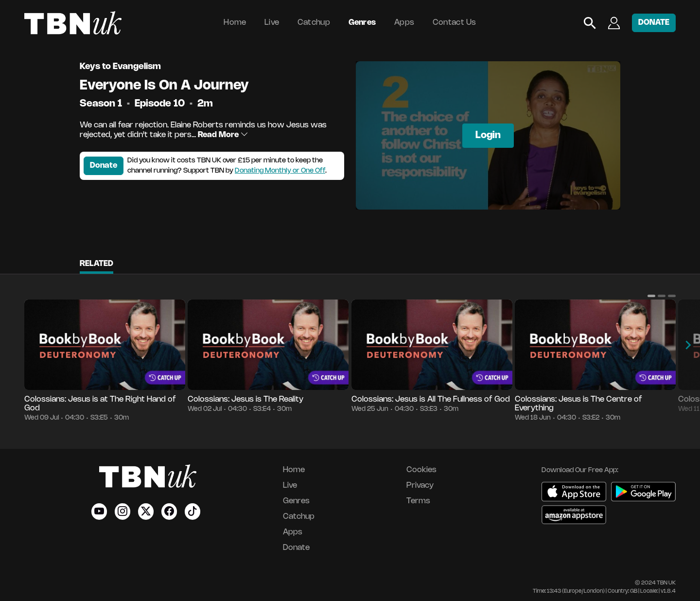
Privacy (420, 486)
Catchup (314, 23)
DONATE (654, 23)
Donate (104, 166)
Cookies (421, 470)
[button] (651, 296)
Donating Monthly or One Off (280, 171)
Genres (362, 23)
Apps (404, 23)
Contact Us (455, 23)
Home (235, 23)
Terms (418, 501)
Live (272, 23)
